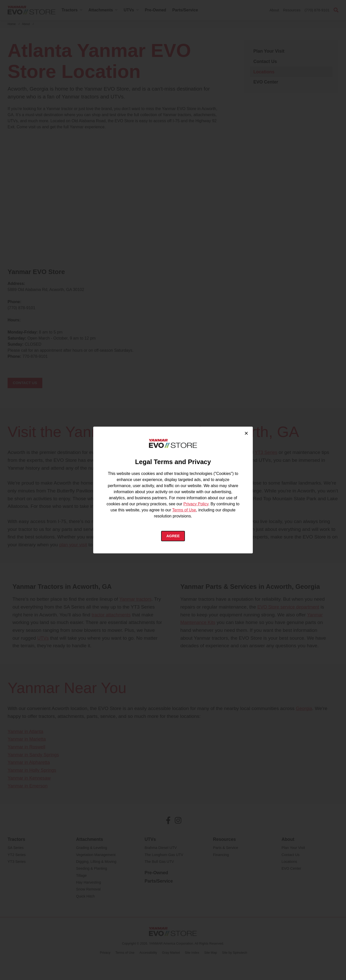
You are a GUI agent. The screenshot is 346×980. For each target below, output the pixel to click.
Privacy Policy (196, 504)
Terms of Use (184, 510)
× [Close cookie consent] (246, 432)
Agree (173, 537)
